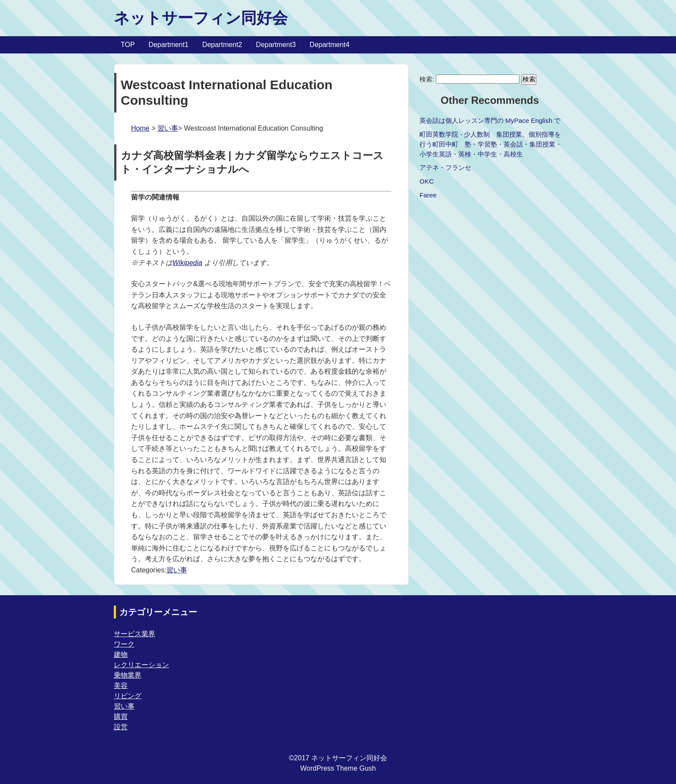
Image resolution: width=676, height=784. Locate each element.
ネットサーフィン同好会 (201, 18)
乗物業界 (128, 675)
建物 (121, 654)
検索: (427, 79)
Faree (428, 195)
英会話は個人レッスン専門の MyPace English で (490, 120)
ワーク (124, 644)
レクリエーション (141, 665)
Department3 (276, 45)
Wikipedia (187, 263)
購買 (121, 717)
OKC (427, 181)
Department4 (330, 45)
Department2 (222, 45)
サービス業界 (135, 634)
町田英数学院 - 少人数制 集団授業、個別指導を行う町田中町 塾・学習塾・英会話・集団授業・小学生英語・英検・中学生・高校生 (491, 144)
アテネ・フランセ (445, 167)
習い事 (168, 128)
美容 (121, 686)
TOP (128, 45)
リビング (128, 696)
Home (140, 128)
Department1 (169, 45)
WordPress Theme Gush (338, 768)
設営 (121, 727)
